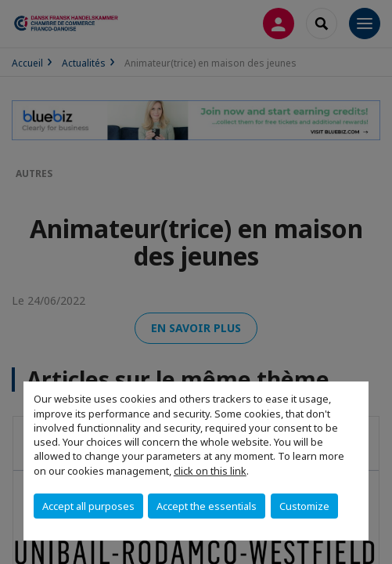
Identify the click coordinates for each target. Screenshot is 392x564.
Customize (304, 506)
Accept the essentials (207, 506)
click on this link (210, 471)
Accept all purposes (88, 506)
